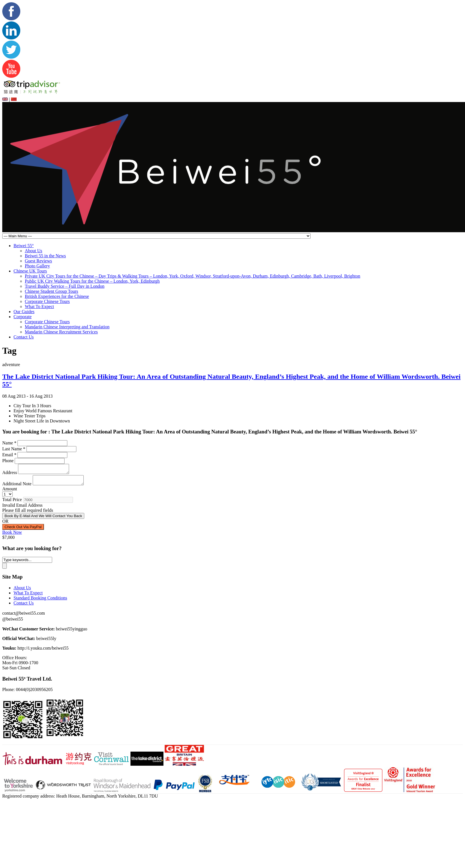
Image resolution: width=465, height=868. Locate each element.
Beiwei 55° (24, 246)
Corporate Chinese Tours (47, 301)
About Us (34, 251)
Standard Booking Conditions (40, 601)
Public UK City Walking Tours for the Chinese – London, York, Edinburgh (92, 281)
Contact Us (24, 337)
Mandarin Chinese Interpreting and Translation (67, 327)
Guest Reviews (38, 261)
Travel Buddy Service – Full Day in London (65, 286)
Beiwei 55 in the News (45, 256)
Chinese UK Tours (30, 271)
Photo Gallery (37, 266)
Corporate (23, 317)
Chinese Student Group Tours (51, 291)
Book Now (12, 536)
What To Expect (39, 306)
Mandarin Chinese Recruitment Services (61, 332)
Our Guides (24, 312)
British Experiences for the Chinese (57, 296)
